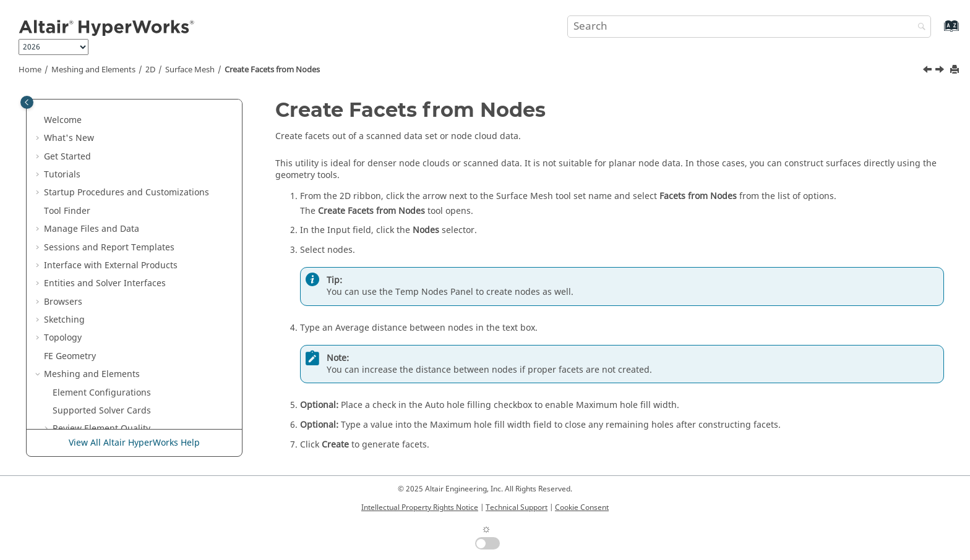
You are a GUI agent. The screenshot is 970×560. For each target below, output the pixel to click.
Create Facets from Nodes (272, 70)
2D (150, 70)
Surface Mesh (190, 70)
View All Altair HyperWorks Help (134, 443)
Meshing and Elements (93, 70)
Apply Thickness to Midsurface (133, 184)
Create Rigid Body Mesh (120, 129)
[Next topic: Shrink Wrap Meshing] (941, 71)
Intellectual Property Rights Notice (420, 507)
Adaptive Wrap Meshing (120, 220)
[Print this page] (956, 70)
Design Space (72, 420)
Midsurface (93, 165)
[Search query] (749, 27)
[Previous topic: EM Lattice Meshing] (929, 71)
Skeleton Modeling (83, 401)
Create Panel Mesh (109, 111)
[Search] (919, 28)
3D (58, 311)
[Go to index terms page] (938, 32)
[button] (65, 111)
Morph (58, 384)
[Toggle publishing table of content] (27, 102)
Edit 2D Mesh (89, 293)
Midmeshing (96, 147)
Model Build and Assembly (99, 329)
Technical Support (517, 507)
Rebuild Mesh (99, 202)
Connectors (67, 365)
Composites (68, 347)
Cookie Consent (582, 507)
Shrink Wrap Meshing (115, 274)
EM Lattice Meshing (111, 238)
